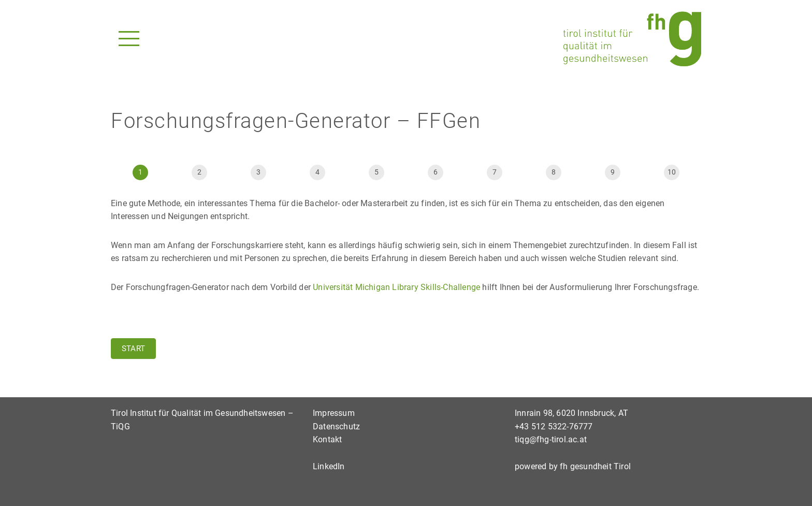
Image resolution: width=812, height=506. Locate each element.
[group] (406, 170)
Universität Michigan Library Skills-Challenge (396, 287)
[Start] (199, 172)
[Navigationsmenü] (129, 39)
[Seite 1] (140, 172)
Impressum (334, 413)
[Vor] (258, 172)
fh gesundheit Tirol (595, 466)
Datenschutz (336, 427)
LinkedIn (329, 466)
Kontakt (327, 439)
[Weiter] (613, 172)
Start (133, 349)
